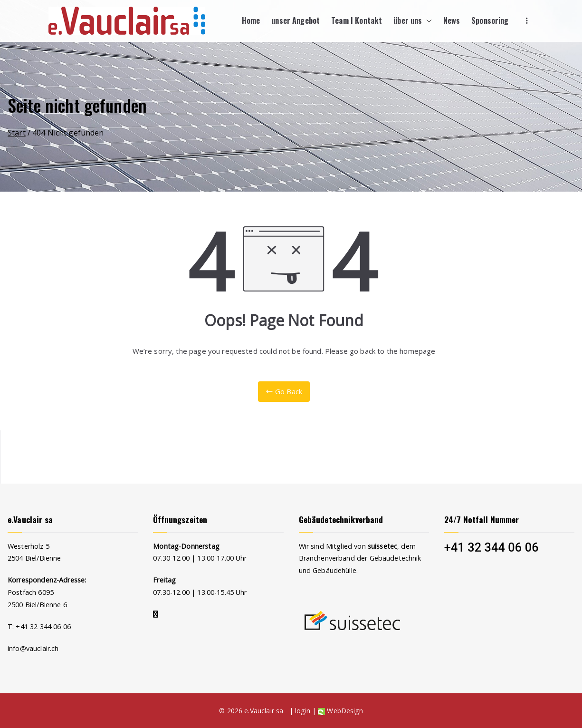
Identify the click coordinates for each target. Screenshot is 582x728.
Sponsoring (490, 20)
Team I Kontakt (357, 20)
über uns (412, 21)
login (303, 711)
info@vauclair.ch (33, 648)
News (452, 20)
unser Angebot (296, 20)
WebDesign (340, 711)
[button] (427, 21)
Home (251, 20)
